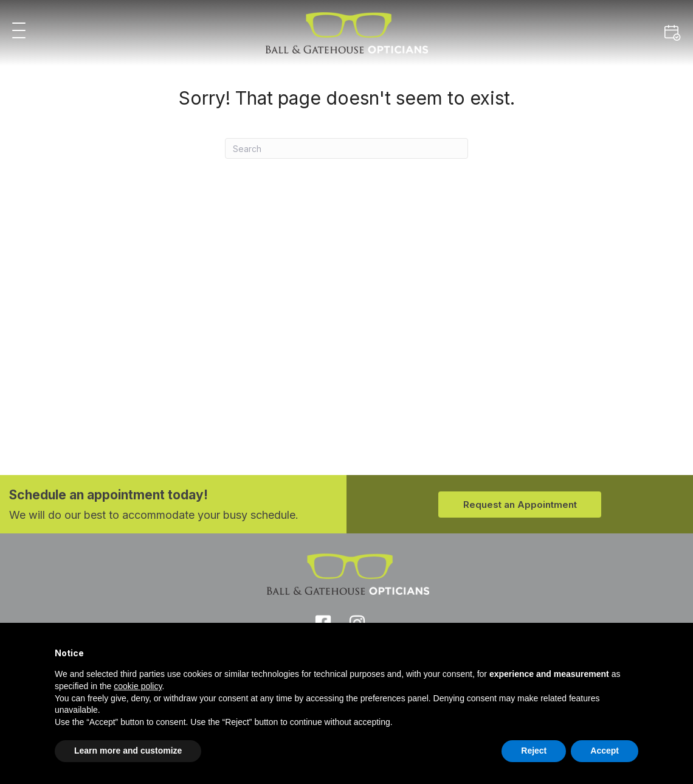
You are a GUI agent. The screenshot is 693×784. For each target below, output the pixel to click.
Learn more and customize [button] (128, 751)
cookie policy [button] (138, 686)
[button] (19, 31)
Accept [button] (605, 751)
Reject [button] (534, 751)
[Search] (346, 148)
